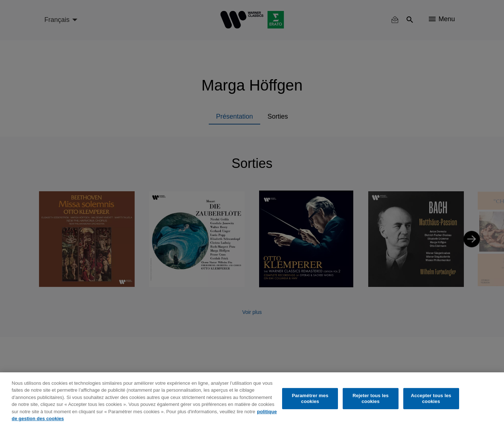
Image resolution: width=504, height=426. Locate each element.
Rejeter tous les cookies (371, 398)
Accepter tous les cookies (431, 398)
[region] (252, 399)
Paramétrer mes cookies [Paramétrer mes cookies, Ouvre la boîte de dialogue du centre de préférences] (310, 398)
